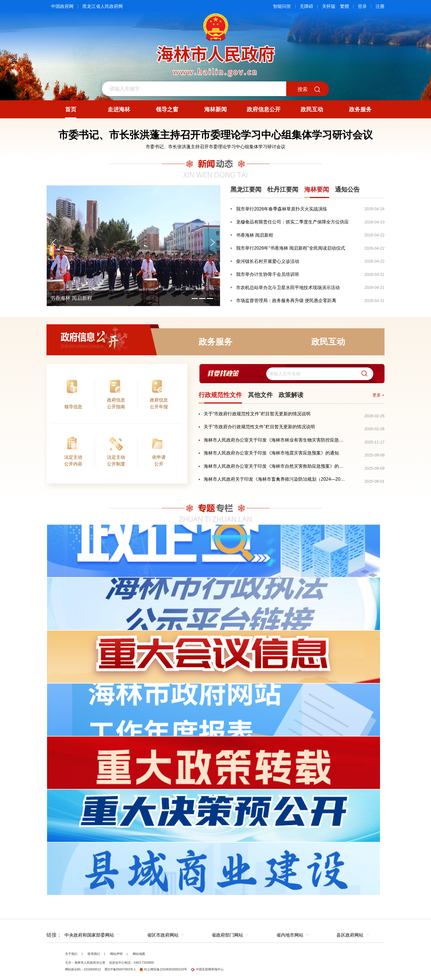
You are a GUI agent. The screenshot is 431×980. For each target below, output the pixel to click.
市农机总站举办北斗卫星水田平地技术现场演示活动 (288, 288)
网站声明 (116, 954)
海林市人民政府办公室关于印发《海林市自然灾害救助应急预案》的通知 (276, 466)
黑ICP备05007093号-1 (120, 969)
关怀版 (329, 6)
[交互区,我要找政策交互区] (292, 374)
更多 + (378, 395)
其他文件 (260, 395)
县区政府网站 (350, 935)
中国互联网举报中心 (207, 969)
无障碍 (306, 6)
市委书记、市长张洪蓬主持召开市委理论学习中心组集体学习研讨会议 (215, 147)
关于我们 (71, 954)
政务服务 (215, 342)
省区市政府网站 (163, 935)
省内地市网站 (290, 935)
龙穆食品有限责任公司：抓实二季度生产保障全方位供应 (292, 222)
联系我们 (94, 954)
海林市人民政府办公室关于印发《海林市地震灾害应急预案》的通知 (271, 453)
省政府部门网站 (227, 935)
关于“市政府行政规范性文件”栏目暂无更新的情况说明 (257, 414)
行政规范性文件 (220, 395)
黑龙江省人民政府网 (103, 6)
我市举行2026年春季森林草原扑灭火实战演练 (282, 209)
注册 (380, 6)
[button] (362, 374)
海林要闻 (317, 189)
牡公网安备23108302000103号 (163, 969)
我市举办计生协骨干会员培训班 (268, 274)
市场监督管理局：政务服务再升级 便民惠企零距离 (286, 301)
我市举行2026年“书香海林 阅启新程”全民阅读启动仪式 (291, 248)
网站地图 (139, 954)
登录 (362, 6)
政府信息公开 (103, 342)
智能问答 (282, 6)
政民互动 (328, 342)
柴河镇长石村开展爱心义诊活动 (268, 261)
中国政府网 (62, 6)
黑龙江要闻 (246, 189)
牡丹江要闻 (283, 189)
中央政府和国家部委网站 (89, 935)
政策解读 (291, 395)
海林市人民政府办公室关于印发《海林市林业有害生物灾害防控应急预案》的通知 (276, 440)
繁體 (345, 6)
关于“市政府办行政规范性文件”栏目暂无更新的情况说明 (259, 427)
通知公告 (347, 189)
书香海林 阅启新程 (255, 235)
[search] (320, 374)
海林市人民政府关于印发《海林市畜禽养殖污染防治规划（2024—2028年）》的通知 (276, 479)
